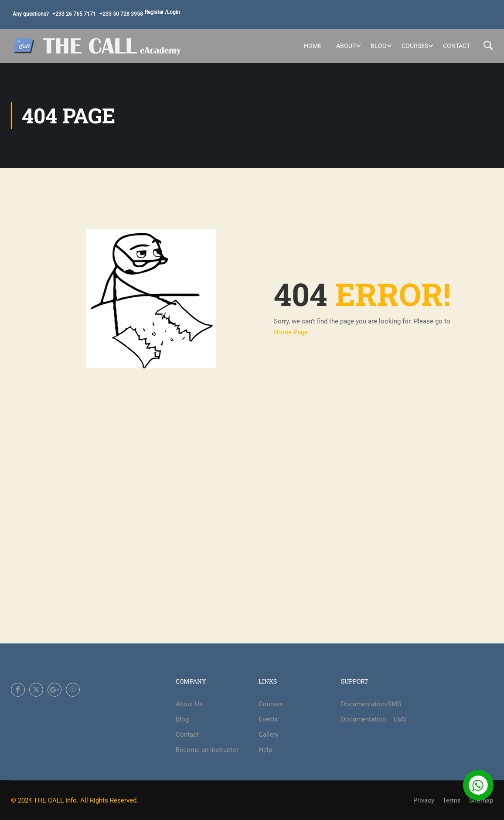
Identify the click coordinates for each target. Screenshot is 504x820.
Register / (156, 12)
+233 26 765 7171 (74, 14)
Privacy (424, 800)
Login (174, 12)
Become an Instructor (207, 750)
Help (265, 750)
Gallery (269, 735)
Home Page (291, 332)
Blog (379, 46)
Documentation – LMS (374, 719)
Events (268, 719)
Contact (456, 46)
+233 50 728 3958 (121, 14)
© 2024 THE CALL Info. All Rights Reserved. (75, 800)
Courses (415, 46)
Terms (452, 800)
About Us (189, 704)
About (346, 46)
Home (313, 46)
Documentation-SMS (371, 704)
